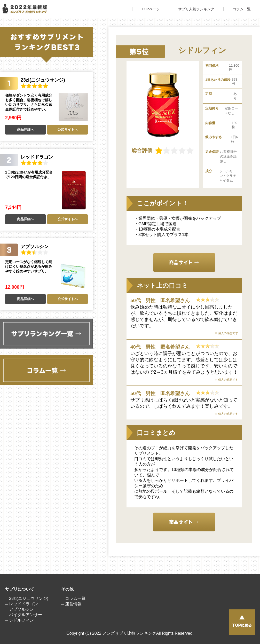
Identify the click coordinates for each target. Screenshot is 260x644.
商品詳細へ (25, 129)
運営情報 (73, 604)
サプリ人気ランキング (196, 9)
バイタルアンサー (26, 615)
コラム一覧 (242, 9)
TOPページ (151, 9)
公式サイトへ (68, 129)
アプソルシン (21, 609)
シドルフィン (21, 620)
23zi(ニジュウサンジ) (29, 598)
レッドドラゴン (23, 604)
